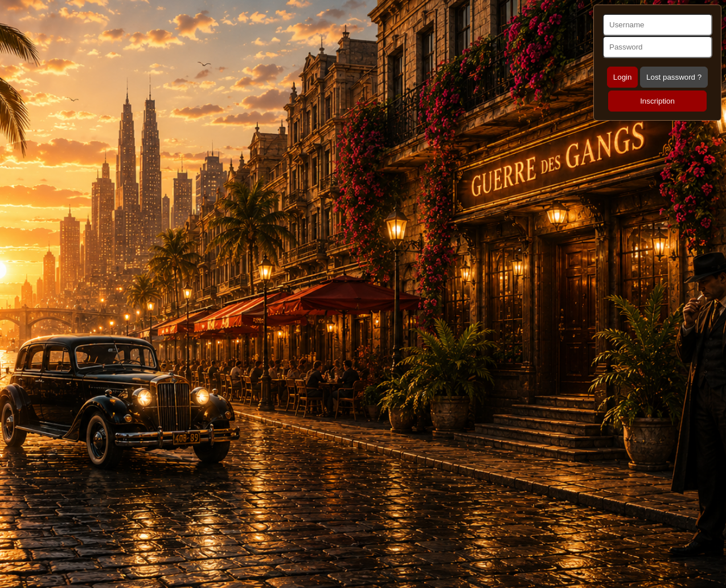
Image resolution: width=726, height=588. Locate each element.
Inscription (657, 101)
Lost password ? (674, 77)
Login (623, 77)
